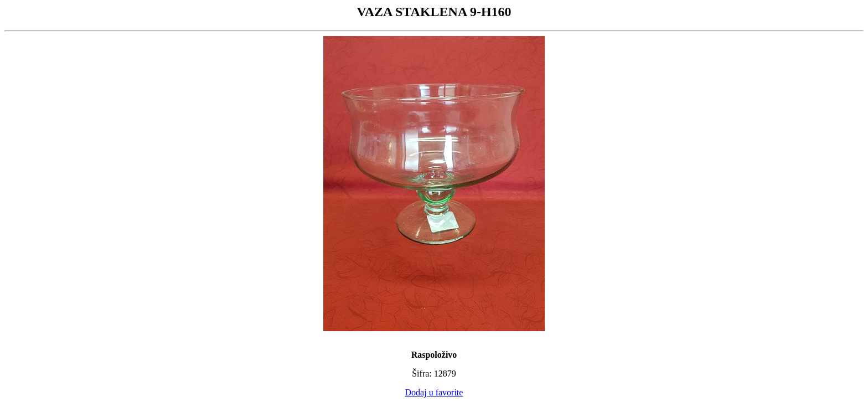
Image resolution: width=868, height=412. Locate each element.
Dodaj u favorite (434, 392)
